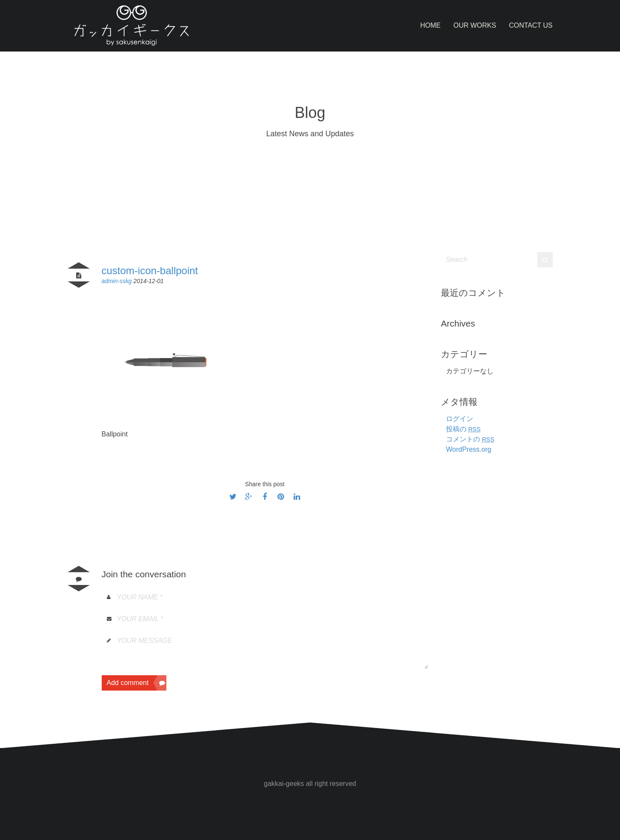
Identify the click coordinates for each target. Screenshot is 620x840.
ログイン (460, 419)
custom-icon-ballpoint (150, 271)
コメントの (470, 439)
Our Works (475, 25)
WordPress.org (469, 449)
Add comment (137, 683)
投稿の (463, 429)
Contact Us (531, 25)
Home (431, 25)
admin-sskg (118, 281)
